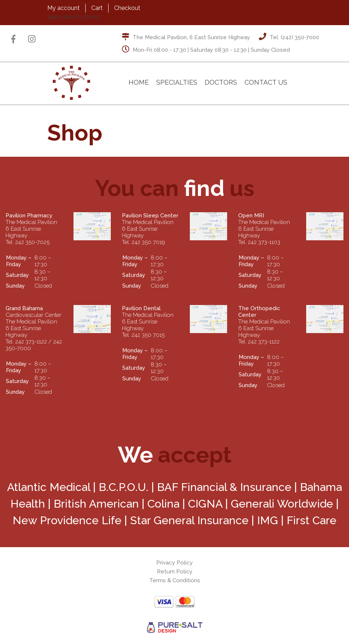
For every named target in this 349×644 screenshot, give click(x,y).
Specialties (177, 82)
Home (139, 82)
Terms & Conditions (175, 580)
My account (64, 8)
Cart (97, 8)
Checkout (127, 8)
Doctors (221, 82)
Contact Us (266, 82)
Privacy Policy (174, 563)
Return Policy (175, 572)
